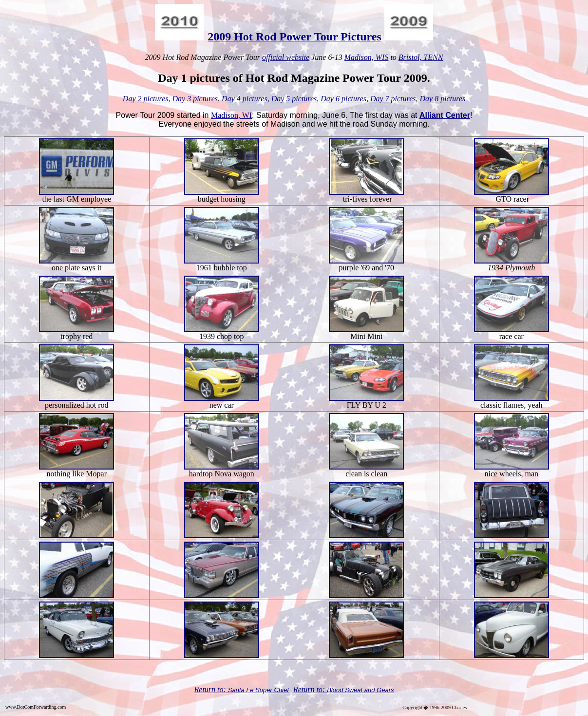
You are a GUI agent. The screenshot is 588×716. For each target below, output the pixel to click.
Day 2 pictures (146, 99)
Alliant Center (445, 115)
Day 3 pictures (195, 99)
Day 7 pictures (393, 99)
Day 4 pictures (245, 99)
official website (286, 57)
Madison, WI (231, 115)
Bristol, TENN (421, 57)
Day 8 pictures (443, 99)
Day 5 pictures (294, 99)
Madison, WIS (367, 57)
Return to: (211, 689)
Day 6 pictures (343, 99)
